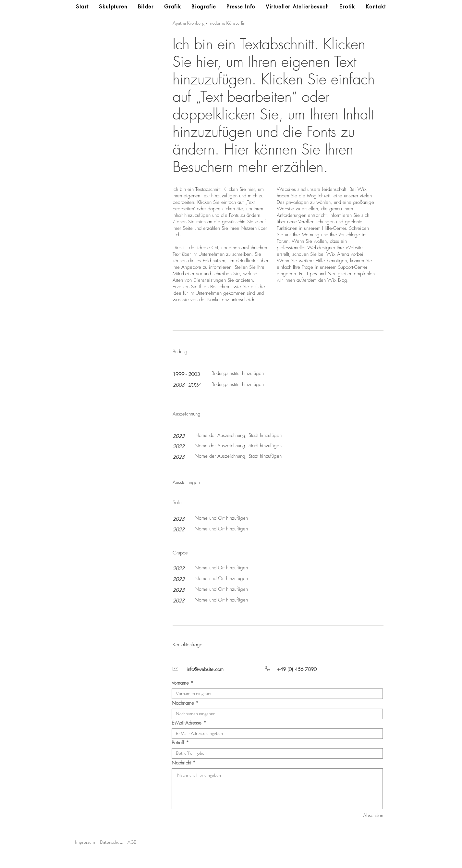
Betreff (178, 743)
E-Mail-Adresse (187, 723)
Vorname (180, 683)
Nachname (183, 703)
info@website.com (205, 669)
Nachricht (181, 763)
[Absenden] (360, 816)
